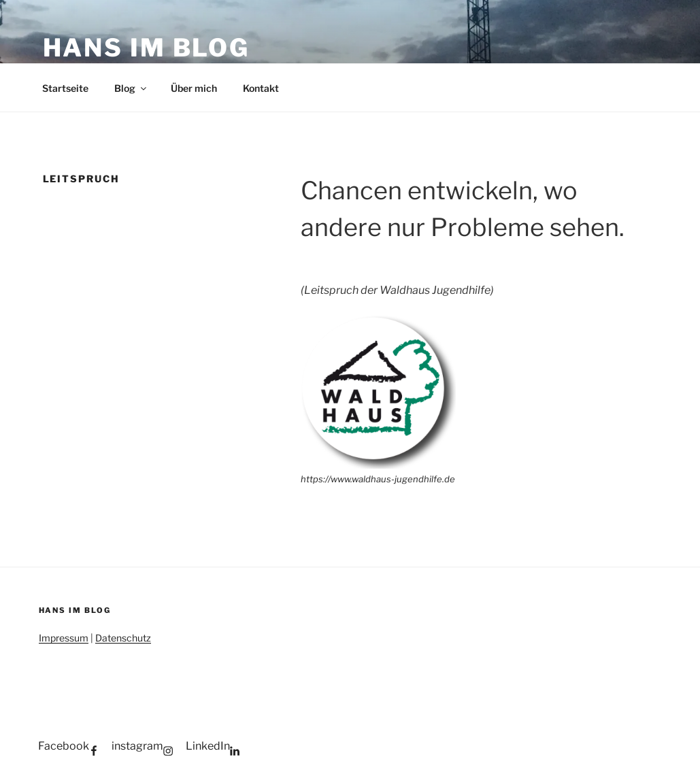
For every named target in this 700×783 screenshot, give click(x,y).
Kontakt (261, 88)
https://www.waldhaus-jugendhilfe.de (378, 479)
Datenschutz (123, 638)
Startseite (65, 88)
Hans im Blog (147, 48)
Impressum (64, 638)
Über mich (194, 88)
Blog (131, 88)
